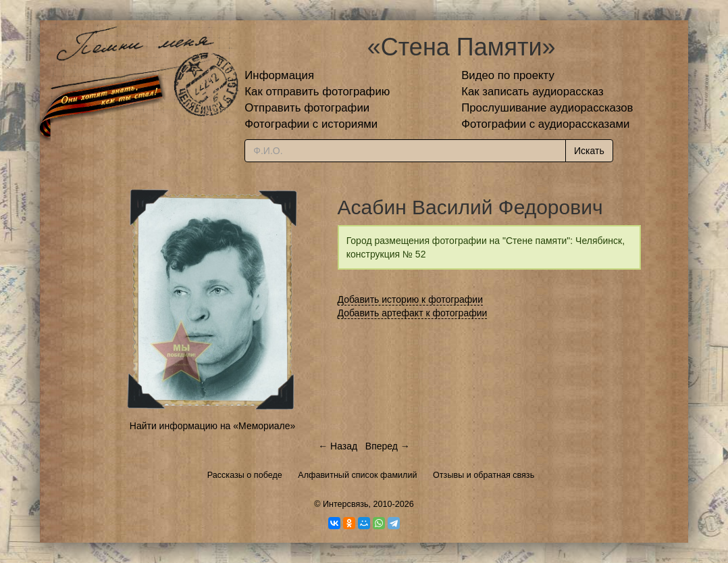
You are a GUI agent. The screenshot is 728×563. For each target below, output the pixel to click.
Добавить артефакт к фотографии (413, 313)
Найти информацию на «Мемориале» (212, 426)
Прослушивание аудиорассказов (547, 108)
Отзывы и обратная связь (484, 475)
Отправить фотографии (307, 108)
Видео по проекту (508, 75)
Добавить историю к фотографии (411, 299)
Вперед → (388, 446)
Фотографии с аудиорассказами (545, 124)
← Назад (338, 446)
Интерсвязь (346, 504)
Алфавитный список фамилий (357, 475)
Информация (279, 75)
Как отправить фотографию (317, 92)
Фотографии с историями (311, 124)
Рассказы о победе (245, 475)
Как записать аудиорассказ (532, 92)
